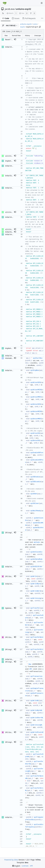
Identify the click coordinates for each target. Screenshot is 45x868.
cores (35, 24)
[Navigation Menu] (42, 3)
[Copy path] (40, 27)
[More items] (42, 18)
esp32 (22, 27)
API (31, 866)
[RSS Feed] (3, 13)
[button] (15, 40)
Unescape (38, 36)
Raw (6, 36)
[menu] (16, 866)
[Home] (5, 3)
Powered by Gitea (11, 860)
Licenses (25, 866)
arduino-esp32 (23, 9)
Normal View (16, 36)
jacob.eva (10, 9)
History (27, 36)
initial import (10, 47)
